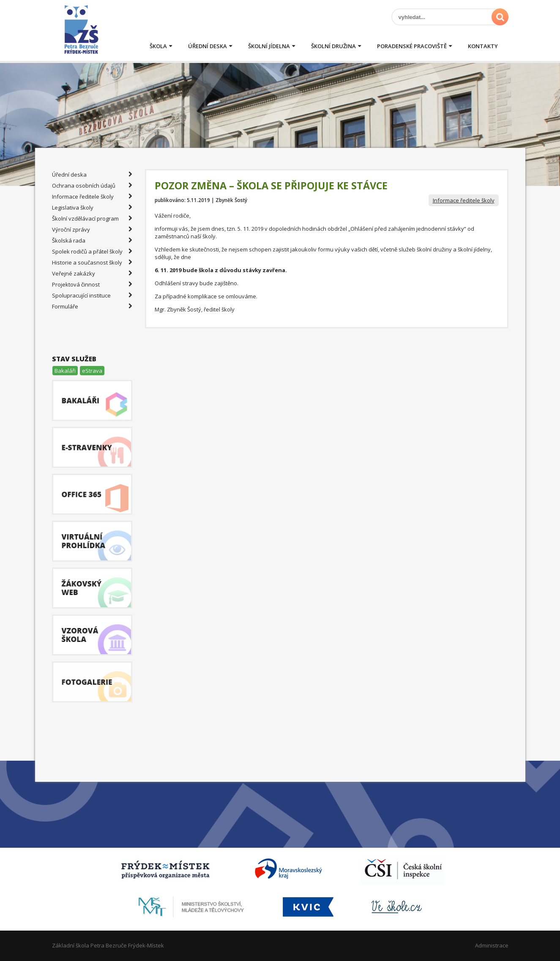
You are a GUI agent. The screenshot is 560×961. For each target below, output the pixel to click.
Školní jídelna (269, 46)
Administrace (492, 945)
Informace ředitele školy (464, 200)
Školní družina (333, 46)
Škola (158, 46)
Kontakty (483, 46)
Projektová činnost (92, 284)
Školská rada (92, 240)
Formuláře (92, 306)
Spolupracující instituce (92, 295)
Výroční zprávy (92, 229)
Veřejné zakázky (92, 273)
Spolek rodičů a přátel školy (92, 251)
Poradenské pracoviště (412, 46)
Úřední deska (208, 46)
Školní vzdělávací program (92, 218)
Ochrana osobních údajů (92, 186)
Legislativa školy (92, 207)
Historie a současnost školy (92, 262)
